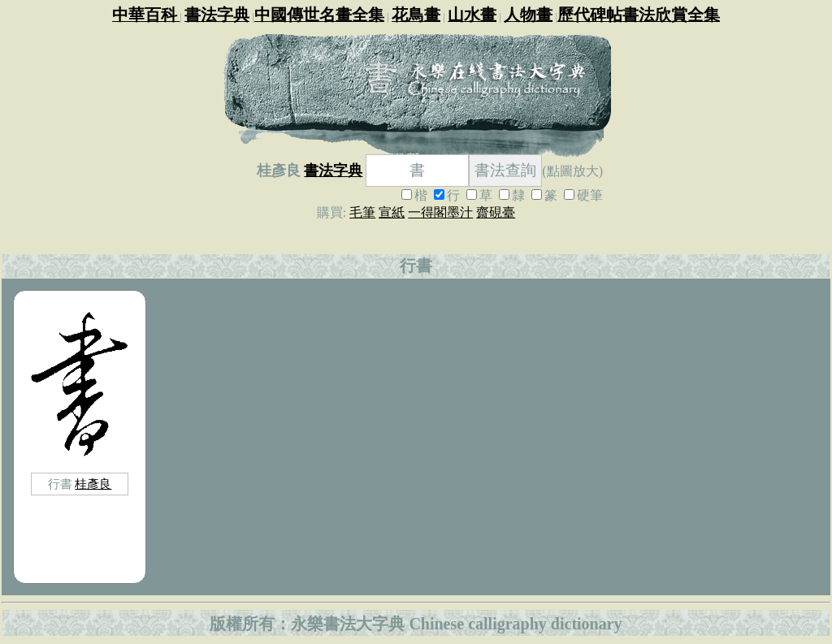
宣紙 (392, 212)
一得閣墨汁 (440, 212)
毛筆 (362, 212)
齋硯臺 (496, 212)
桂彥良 (93, 484)
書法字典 (333, 171)
